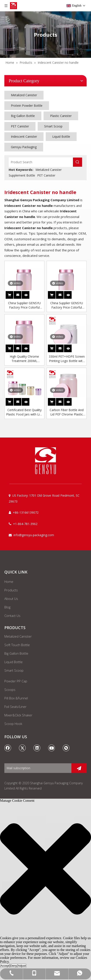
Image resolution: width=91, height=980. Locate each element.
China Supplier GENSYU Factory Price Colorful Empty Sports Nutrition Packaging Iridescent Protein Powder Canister (24, 305)
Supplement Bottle (22, 175)
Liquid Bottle (61, 136)
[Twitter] (22, 748)
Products (11, 590)
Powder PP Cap (16, 681)
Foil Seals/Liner (15, 707)
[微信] (66, 748)
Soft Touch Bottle (17, 645)
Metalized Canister (24, 95)
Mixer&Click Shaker (18, 715)
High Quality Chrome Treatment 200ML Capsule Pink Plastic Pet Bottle (24, 359)
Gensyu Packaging (24, 147)
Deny (14, 966)
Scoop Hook (13, 724)
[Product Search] (41, 162)
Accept (5, 966)
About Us (11, 599)
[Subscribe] (79, 768)
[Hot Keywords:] (78, 162)
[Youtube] (52, 748)
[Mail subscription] (37, 768)
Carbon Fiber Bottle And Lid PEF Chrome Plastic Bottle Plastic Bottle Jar (67, 412)
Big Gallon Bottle (23, 116)
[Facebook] (8, 748)
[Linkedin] (37, 748)
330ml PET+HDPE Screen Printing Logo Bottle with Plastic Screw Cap (67, 359)
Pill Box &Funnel (16, 698)
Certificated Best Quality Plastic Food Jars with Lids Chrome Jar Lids (24, 412)
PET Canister (20, 126)
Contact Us (12, 616)
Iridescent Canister (24, 136)
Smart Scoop (53, 126)
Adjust (22, 966)
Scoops (10, 690)
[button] (45, 869)
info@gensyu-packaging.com (34, 535)
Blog (7, 607)
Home (9, 582)
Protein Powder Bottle (27, 106)
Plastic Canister (61, 116)
